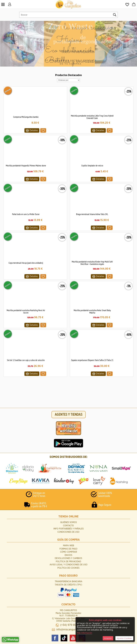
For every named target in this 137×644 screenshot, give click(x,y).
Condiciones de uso (68, 532)
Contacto (68, 526)
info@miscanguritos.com (71, 630)
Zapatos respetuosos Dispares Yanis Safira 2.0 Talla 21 (92, 360)
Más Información (85, 633)
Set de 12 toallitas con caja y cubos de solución (26, 360)
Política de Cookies (68, 568)
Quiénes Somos (68, 522)
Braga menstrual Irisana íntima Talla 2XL (92, 214)
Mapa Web (68, 546)
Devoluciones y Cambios (68, 558)
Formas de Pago (68, 549)
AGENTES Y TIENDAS (69, 415)
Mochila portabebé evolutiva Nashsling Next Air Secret (26, 311)
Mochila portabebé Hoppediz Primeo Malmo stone (26, 165)
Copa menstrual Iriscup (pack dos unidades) (26, 263)
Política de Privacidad (68, 562)
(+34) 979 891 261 (71, 625)
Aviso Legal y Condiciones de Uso (68, 565)
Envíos (68, 555)
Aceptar (108, 638)
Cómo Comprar (68, 552)
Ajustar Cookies (124, 638)
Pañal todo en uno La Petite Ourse (26, 214)
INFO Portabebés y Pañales (68, 529)
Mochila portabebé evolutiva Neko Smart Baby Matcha (92, 311)
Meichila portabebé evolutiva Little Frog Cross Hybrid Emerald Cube (92, 117)
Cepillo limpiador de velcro (92, 165)
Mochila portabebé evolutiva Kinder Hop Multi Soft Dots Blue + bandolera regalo (92, 263)
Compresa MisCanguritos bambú (26, 117)
